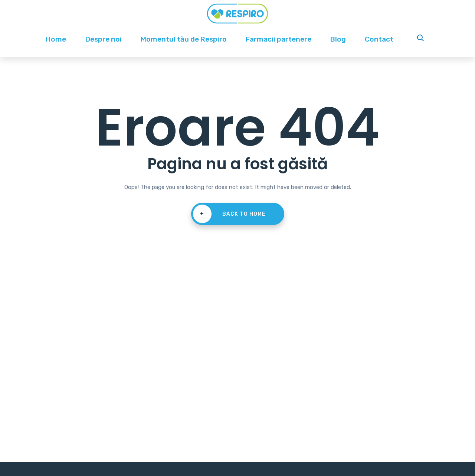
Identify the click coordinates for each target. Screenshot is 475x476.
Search (421, 39)
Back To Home (229, 214)
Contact (379, 39)
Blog (338, 39)
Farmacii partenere (279, 39)
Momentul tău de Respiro (184, 39)
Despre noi (104, 39)
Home (56, 39)
